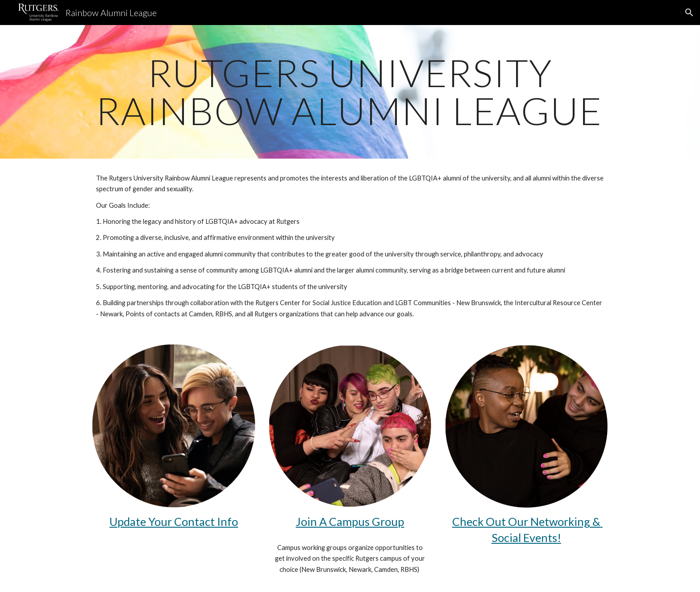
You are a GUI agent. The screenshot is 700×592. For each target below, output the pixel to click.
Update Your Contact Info (174, 521)
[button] (689, 13)
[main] (350, 92)
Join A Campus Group (350, 521)
